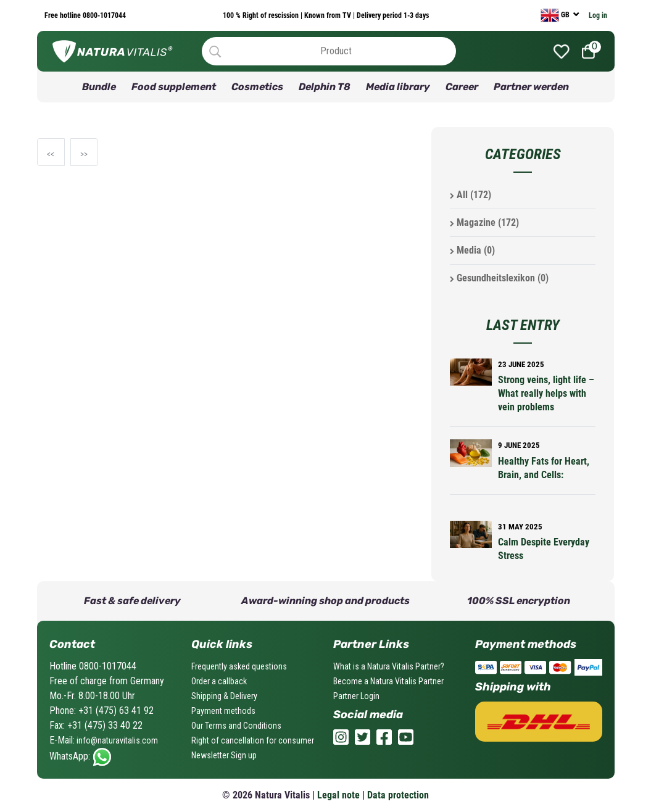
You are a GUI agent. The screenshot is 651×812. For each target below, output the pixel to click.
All (471, 195)
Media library (398, 87)
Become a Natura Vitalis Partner (388, 681)
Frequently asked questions (239, 666)
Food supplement (174, 87)
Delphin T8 (325, 87)
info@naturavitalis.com (116, 740)
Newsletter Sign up (224, 755)
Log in (598, 15)
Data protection (398, 795)
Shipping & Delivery (224, 696)
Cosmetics (257, 87)
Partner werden (531, 87)
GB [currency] (556, 15)
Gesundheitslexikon (499, 278)
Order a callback (219, 681)
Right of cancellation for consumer (253, 740)
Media (472, 250)
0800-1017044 (103, 15)
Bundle (99, 87)
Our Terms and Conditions (236, 726)
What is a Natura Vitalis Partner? (389, 666)
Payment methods (223, 711)
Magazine (484, 222)
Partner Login (356, 696)
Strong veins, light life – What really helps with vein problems (546, 393)
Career (462, 87)
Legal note (338, 795)
